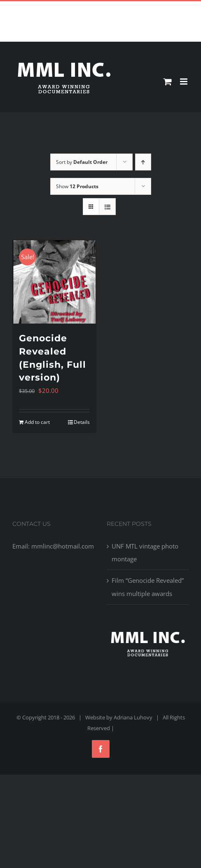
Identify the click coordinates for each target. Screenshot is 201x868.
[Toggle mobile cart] (168, 82)
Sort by (82, 162)
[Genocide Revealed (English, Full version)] (54, 282)
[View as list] (107, 207)
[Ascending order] (143, 162)
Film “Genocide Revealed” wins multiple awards (148, 587)
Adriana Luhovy (133, 717)
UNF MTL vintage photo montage (145, 552)
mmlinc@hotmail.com (120, 8)
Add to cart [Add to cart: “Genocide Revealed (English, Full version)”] (37, 422)
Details (82, 422)
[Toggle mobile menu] (184, 82)
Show (77, 186)
